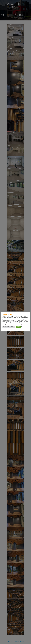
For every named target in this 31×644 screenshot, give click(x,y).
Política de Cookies (7, 329)
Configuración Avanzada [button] (9, 327)
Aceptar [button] (18, 327)
